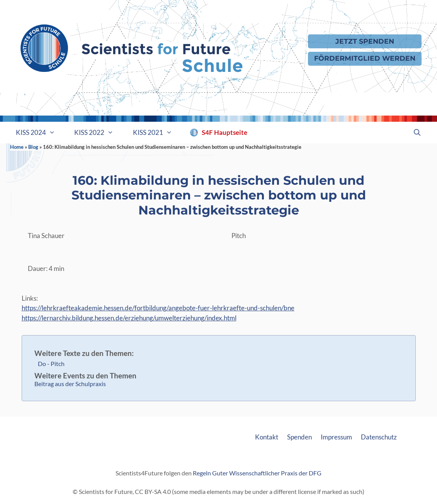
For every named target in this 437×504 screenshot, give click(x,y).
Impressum (336, 437)
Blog (33, 147)
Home (17, 147)
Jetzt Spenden (365, 41)
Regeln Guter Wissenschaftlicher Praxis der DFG (257, 473)
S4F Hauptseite (224, 132)
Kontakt (267, 437)
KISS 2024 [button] (40, 133)
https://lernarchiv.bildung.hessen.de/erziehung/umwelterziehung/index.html (129, 318)
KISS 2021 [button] (157, 133)
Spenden (299, 437)
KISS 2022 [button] (99, 133)
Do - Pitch (51, 364)
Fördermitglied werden (365, 58)
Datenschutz (379, 437)
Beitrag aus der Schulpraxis (70, 384)
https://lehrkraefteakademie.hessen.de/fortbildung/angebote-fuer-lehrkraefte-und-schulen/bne (158, 308)
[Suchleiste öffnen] (417, 133)
